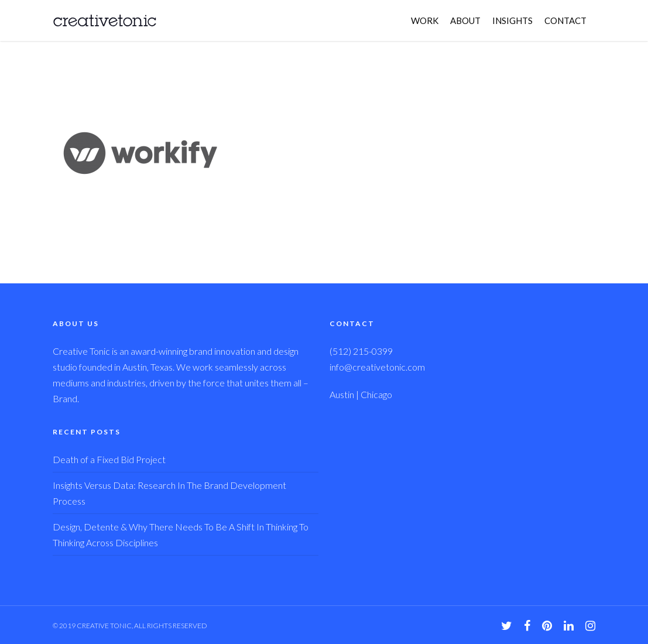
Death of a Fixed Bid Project (109, 459)
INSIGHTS (512, 20)
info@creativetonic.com (377, 367)
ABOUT (465, 20)
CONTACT (565, 20)
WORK (425, 20)
